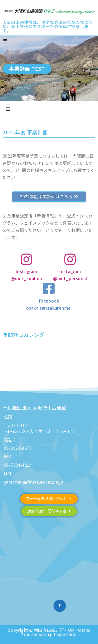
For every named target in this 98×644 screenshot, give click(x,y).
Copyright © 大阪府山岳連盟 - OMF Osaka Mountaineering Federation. (49, 632)
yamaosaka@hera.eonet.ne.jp (34, 482)
